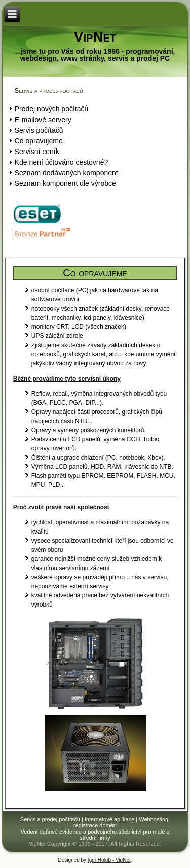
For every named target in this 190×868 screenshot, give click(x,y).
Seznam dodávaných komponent (66, 173)
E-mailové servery (43, 120)
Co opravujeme (39, 141)
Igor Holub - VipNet (109, 860)
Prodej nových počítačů (52, 109)
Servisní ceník (37, 152)
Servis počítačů (39, 130)
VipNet (95, 37)
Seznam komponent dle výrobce (65, 183)
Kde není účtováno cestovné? (61, 162)
